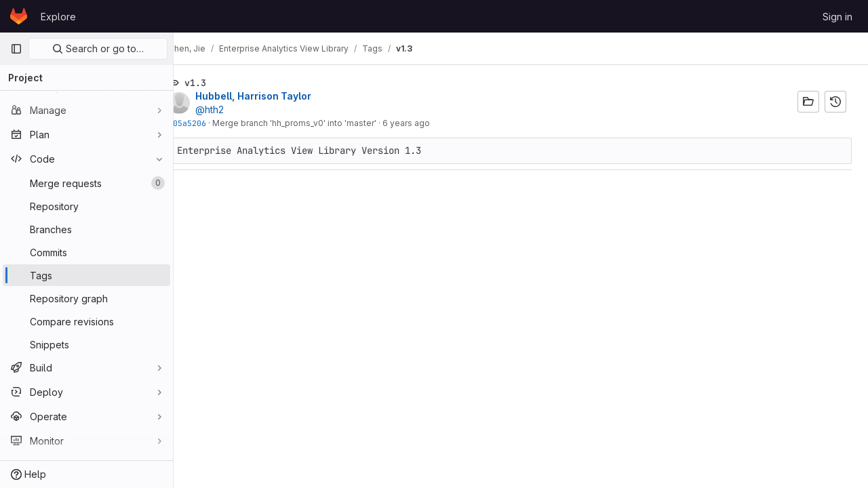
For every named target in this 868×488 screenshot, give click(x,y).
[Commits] (86, 252)
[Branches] (86, 229)
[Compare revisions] (86, 321)
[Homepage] (19, 16)
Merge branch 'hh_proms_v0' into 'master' (316, 123)
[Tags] (86, 275)
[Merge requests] (86, 183)
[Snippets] (86, 344)
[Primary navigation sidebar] (16, 49)
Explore (58, 17)
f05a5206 (209, 123)
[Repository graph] (86, 298)
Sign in (837, 17)
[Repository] (86, 206)
